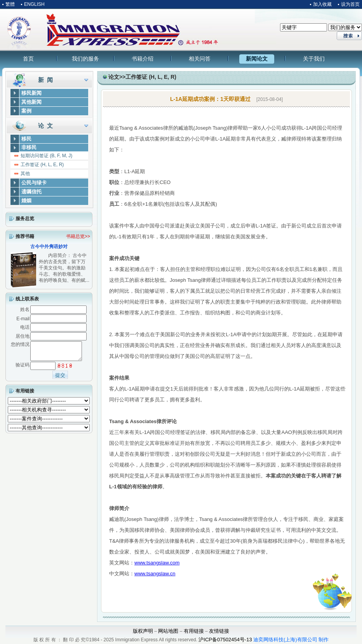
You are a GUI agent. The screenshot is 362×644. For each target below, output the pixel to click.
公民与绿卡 (34, 183)
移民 (26, 139)
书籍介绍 (143, 59)
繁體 (10, 4)
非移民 (29, 147)
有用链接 (25, 394)
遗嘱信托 (31, 192)
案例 (26, 111)
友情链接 (219, 631)
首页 (28, 59)
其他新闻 (31, 102)
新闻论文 (257, 59)
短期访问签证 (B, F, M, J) (46, 156)
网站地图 (168, 631)
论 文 (45, 126)
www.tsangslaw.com (157, 563)
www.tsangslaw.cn (155, 574)
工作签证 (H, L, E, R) (42, 165)
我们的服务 (85, 59)
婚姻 (26, 200)
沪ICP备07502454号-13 (225, 640)
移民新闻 (31, 93)
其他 (25, 174)
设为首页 (350, 4)
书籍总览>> (78, 236)
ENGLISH (34, 4)
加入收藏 (322, 4)
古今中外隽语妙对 (49, 246)
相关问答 (200, 59)
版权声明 (143, 631)
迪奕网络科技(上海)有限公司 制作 (291, 640)
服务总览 (25, 219)
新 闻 (45, 80)
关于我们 (314, 59)
